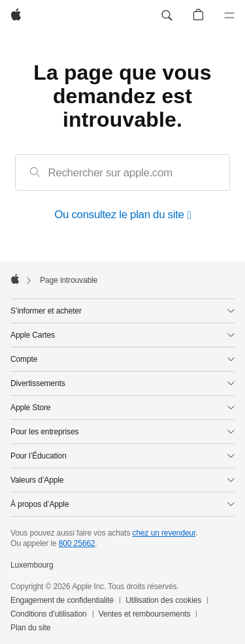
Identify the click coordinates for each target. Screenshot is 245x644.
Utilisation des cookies (163, 600)
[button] (167, 16)
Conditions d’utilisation (49, 614)
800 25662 (77, 543)
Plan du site (30, 628)
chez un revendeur (164, 533)
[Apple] (16, 16)
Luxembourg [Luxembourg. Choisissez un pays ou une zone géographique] (32, 565)
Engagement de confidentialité (62, 600)
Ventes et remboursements (145, 614)
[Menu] (229, 16)
